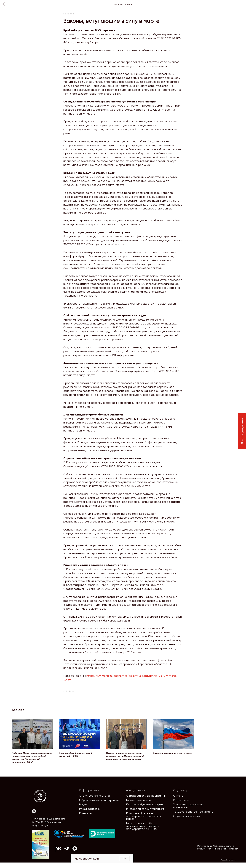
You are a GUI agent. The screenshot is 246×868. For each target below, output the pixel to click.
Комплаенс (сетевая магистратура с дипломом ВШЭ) (144, 821)
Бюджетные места (139, 805)
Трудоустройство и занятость (193, 817)
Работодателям (90, 814)
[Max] (34, 817)
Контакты (85, 819)
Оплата (178, 801)
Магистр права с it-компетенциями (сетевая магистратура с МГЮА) (142, 832)
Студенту (180, 796)
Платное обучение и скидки (144, 810)
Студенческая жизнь (187, 821)
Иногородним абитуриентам (145, 814)
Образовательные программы (99, 805)
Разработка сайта (228, 865)
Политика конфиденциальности (49, 824)
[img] (69, 839)
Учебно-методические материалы (188, 811)
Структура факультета (94, 801)
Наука (83, 810)
